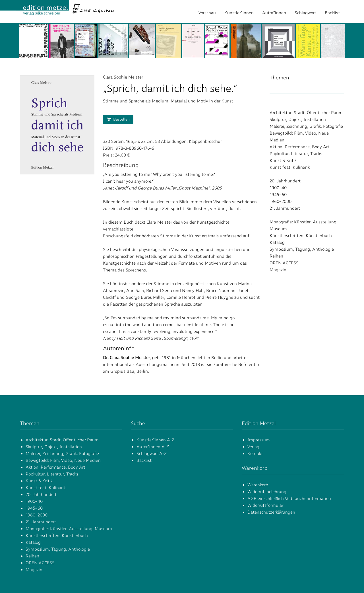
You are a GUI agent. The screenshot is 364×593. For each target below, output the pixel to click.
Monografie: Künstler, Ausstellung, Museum (69, 529)
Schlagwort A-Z (152, 454)
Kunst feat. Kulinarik (290, 167)
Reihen (276, 256)
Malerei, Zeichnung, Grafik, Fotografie (306, 126)
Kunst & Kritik (283, 160)
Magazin (278, 270)
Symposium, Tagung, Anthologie (302, 249)
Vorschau (207, 13)
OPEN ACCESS (284, 263)
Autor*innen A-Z (153, 447)
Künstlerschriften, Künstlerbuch (301, 236)
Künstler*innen (239, 13)
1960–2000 (281, 201)
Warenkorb (258, 485)
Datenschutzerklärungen (271, 512)
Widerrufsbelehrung (267, 492)
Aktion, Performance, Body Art (299, 147)
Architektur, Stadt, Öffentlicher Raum (306, 113)
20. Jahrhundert (285, 181)
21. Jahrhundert (285, 208)
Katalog (277, 242)
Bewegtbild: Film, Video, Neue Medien (63, 460)
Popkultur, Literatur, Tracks (296, 154)
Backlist (332, 13)
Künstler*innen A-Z (155, 440)
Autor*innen (274, 13)
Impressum (259, 440)
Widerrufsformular (265, 505)
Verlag (253, 447)
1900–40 (278, 188)
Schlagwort (305, 13)
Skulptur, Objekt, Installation (298, 120)
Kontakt (255, 454)
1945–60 (278, 195)
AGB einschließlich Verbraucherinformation (289, 499)
